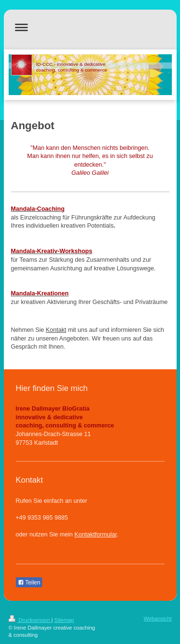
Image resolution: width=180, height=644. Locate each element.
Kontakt (56, 330)
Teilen (29, 583)
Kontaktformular (96, 535)
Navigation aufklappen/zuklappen (90, 27)
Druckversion (30, 620)
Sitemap (64, 620)
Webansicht (157, 619)
